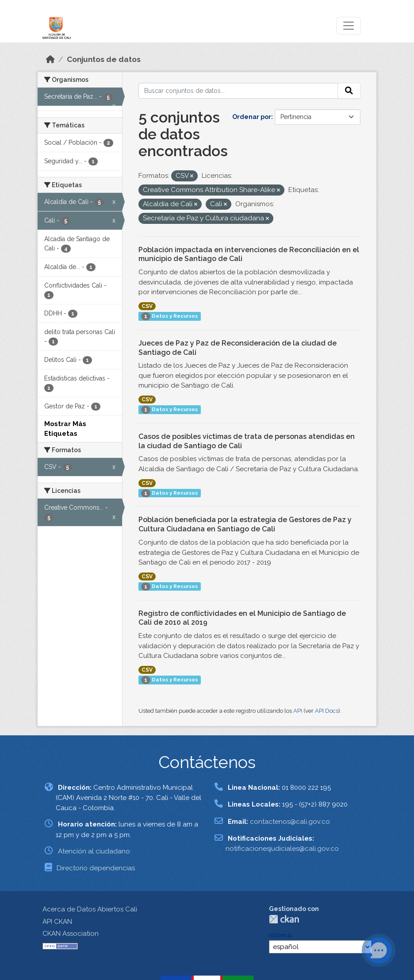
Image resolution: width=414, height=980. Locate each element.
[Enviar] (349, 91)
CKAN (284, 919)
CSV (147, 306)
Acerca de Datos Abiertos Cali (90, 909)
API (298, 711)
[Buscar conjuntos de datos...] (238, 91)
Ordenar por (252, 117)
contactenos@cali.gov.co (290, 822)
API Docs (327, 711)
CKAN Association (71, 934)
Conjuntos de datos (104, 59)
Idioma (280, 935)
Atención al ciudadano (94, 851)
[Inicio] (50, 59)
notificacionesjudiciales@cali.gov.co (282, 849)
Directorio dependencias (96, 868)
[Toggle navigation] (349, 26)
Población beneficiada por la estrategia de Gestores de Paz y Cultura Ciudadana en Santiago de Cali (245, 524)
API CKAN (57, 922)
